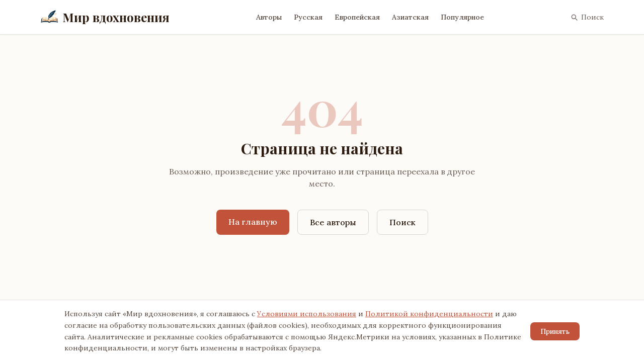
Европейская (357, 17)
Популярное (462, 17)
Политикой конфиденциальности (429, 314)
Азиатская (410, 17)
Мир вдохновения (105, 17)
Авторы (269, 17)
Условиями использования (307, 314)
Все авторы (333, 222)
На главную (253, 222)
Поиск (587, 17)
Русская (308, 17)
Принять (555, 331)
